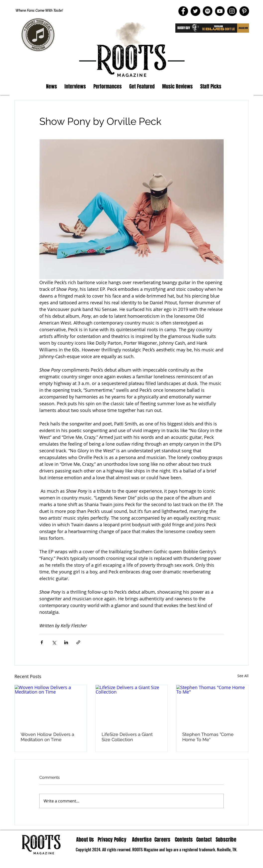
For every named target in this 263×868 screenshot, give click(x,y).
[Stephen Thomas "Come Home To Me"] (212, 705)
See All (243, 676)
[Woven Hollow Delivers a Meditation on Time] (51, 705)
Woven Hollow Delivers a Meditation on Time (47, 737)
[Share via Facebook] (42, 642)
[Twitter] (195, 11)
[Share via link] (78, 642)
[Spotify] (208, 11)
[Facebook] (183, 11)
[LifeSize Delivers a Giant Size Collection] (132, 705)
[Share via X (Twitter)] (54, 642)
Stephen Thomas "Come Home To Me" (208, 737)
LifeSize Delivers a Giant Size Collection (127, 737)
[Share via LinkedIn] (66, 642)
